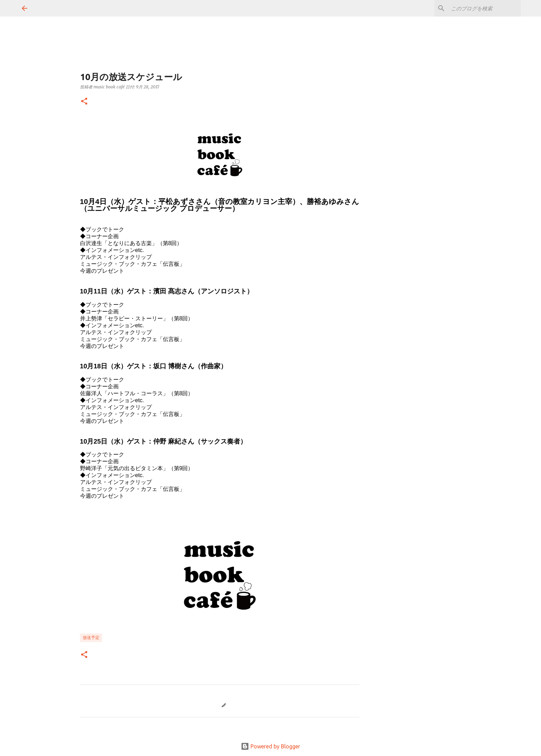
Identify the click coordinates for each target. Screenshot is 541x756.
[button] (84, 102)
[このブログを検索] (484, 8)
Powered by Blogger (270, 746)
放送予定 (91, 637)
